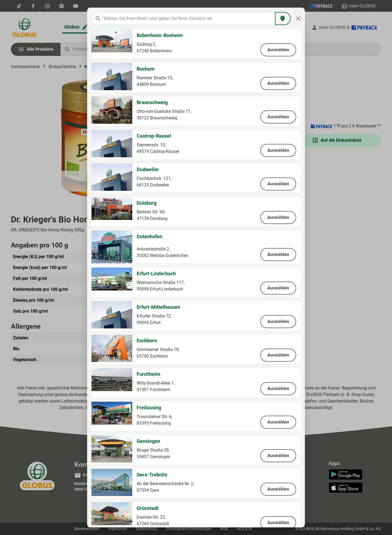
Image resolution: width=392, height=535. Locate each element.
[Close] (298, 19)
